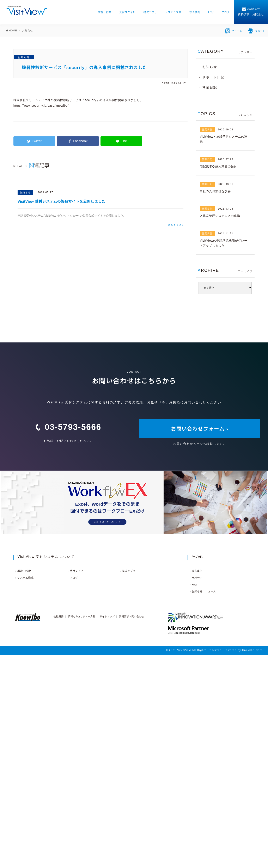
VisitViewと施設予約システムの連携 (224, 139)
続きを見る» (176, 225)
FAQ (211, 12)
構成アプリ (150, 12)
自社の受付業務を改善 (215, 191)
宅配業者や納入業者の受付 (218, 166)
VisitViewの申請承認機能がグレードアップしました (224, 243)
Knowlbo (248, 650)
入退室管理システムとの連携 (220, 216)
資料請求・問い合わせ (132, 616)
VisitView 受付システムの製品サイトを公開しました (62, 201)
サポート (257, 30)
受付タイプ (76, 571)
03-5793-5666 (73, 427)
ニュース (234, 30)
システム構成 (173, 12)
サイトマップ (107, 616)
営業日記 (210, 88)
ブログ (226, 12)
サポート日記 (213, 77)
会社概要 (59, 616)
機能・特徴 (105, 12)
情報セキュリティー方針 (82, 616)
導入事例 (195, 12)
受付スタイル (127, 12)
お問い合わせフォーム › (200, 429)
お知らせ (24, 57)
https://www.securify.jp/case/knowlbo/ (41, 106)
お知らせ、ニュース (204, 591)
